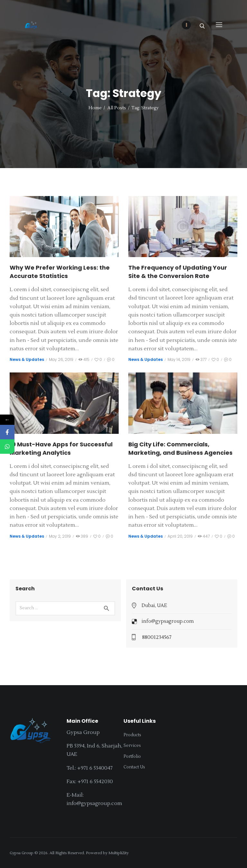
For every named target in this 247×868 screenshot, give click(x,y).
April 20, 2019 (180, 536)
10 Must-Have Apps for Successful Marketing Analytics (61, 448)
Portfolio (132, 756)
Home (95, 108)
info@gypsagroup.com (168, 621)
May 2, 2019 (60, 536)
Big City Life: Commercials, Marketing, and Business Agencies (180, 448)
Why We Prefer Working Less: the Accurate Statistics (60, 272)
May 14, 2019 (179, 359)
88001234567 (157, 637)
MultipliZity (119, 853)
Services (132, 746)
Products (132, 735)
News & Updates (27, 359)
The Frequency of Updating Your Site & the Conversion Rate (178, 272)
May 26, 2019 (61, 359)
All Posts (117, 108)
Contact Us (134, 767)
